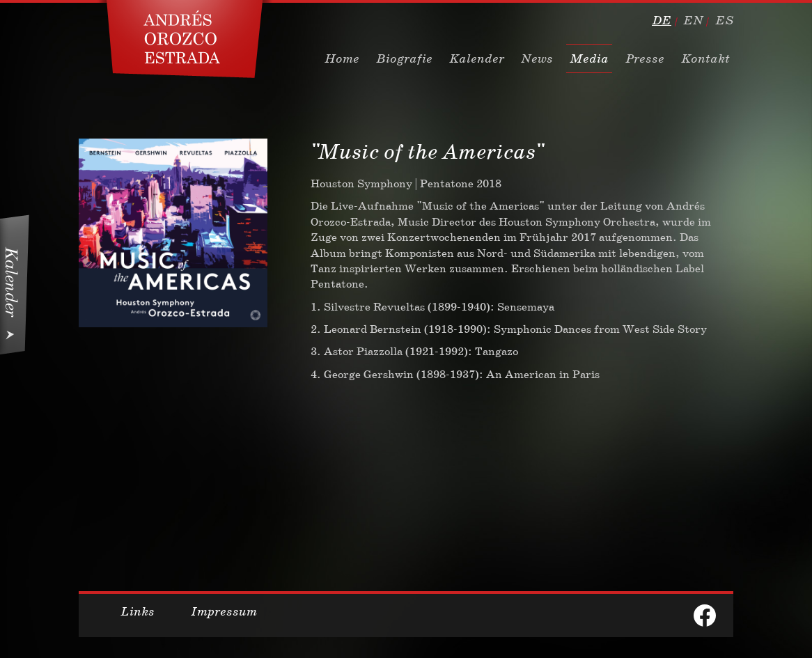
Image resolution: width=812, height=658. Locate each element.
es (724, 20)
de (662, 20)
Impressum (224, 611)
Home (342, 58)
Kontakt (705, 58)
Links (138, 611)
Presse (645, 58)
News (537, 58)
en (693, 20)
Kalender (477, 58)
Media (589, 58)
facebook (705, 616)
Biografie (404, 58)
